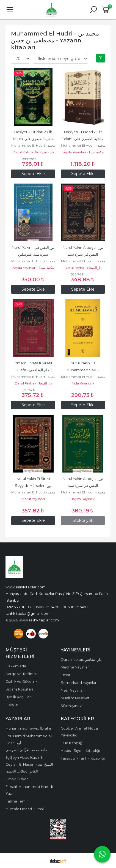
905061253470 (75, 607)
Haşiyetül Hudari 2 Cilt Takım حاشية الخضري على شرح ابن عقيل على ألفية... (34, 139)
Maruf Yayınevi (33, 499)
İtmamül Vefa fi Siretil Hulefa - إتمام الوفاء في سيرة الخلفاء (34, 370)
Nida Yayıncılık (83, 383)
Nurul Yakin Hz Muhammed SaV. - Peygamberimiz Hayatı (83, 370)
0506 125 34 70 (47, 607)
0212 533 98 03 (18, 607)
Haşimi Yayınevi (83, 499)
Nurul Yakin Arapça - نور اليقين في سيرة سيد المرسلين (83, 254)
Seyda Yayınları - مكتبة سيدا (83, 152)
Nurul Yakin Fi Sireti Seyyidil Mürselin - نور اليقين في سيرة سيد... (34, 486)
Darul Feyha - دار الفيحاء (83, 268)
